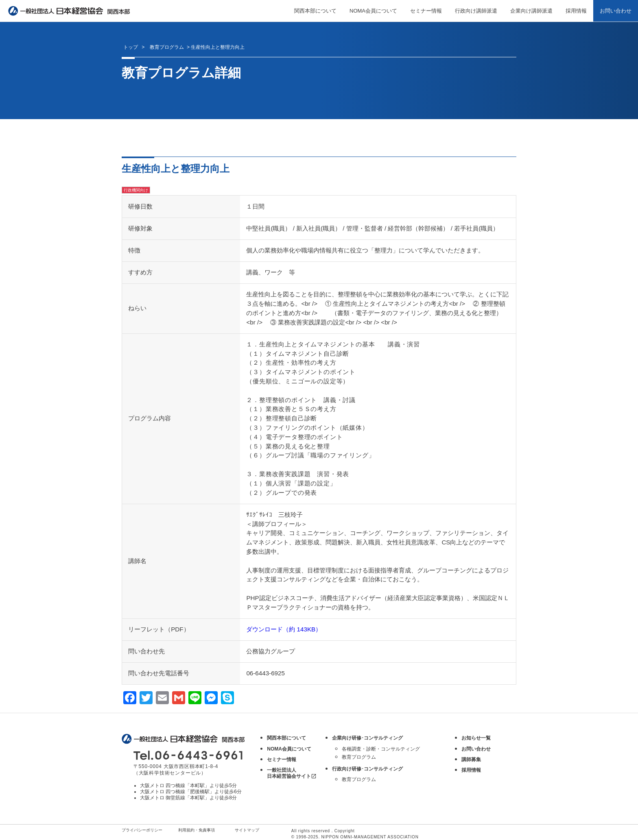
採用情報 (576, 11)
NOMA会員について (373, 11)
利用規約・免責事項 (197, 830)
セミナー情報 (426, 11)
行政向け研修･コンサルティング (367, 769)
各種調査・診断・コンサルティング (381, 749)
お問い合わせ (616, 11)
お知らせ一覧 (476, 738)
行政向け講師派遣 (476, 11)
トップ (131, 47)
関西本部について (315, 11)
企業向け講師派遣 (531, 11)
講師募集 (471, 759)
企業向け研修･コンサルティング (367, 738)
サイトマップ (247, 830)
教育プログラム (359, 757)
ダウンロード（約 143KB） (284, 629)
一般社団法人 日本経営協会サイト (292, 773)
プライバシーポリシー (142, 830)
